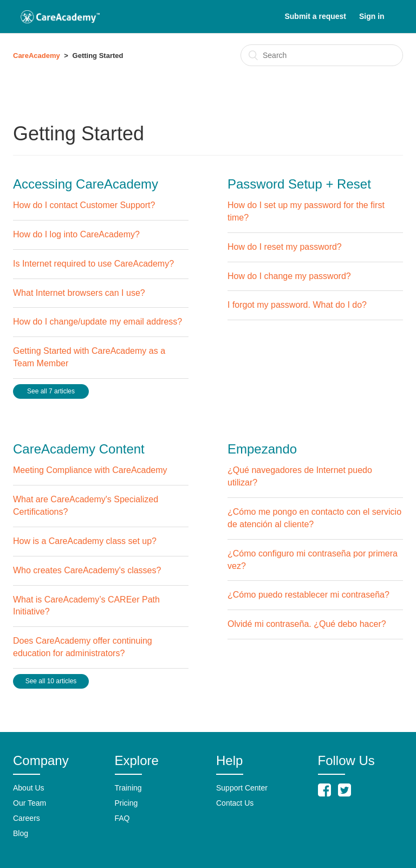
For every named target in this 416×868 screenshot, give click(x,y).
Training (128, 788)
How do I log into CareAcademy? (76, 234)
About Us (29, 788)
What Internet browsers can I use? (79, 293)
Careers (27, 818)
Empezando (262, 449)
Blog (21, 833)
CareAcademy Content (79, 449)
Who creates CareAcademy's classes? (87, 570)
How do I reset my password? (285, 247)
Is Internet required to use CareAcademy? (93, 264)
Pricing (126, 803)
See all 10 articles (51, 681)
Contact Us (235, 803)
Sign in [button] (372, 16)
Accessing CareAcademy (86, 184)
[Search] (322, 55)
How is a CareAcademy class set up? (85, 541)
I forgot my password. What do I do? (297, 305)
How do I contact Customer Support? (84, 205)
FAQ (122, 818)
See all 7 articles (51, 391)
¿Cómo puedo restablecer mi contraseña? (308, 595)
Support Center (242, 788)
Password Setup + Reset (299, 184)
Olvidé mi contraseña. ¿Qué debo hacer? (307, 624)
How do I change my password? (289, 276)
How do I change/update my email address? (97, 322)
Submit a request (315, 16)
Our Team (30, 803)
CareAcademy (37, 56)
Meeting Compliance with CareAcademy (90, 470)
